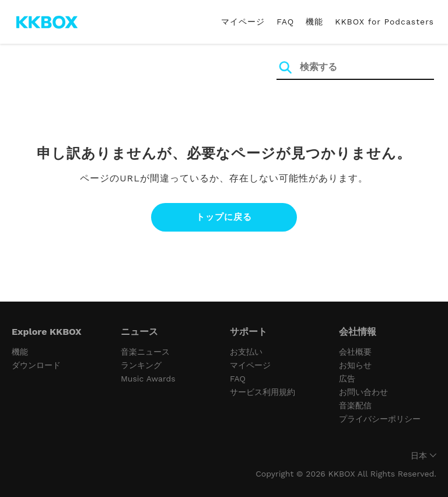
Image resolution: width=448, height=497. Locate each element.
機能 (314, 22)
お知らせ (355, 365)
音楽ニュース (145, 352)
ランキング (141, 365)
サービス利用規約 (262, 392)
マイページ (243, 22)
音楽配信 (355, 405)
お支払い (246, 352)
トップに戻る (224, 217)
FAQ (285, 22)
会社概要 (355, 352)
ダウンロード (36, 365)
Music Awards (148, 379)
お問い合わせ (363, 392)
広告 (347, 379)
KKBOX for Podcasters (384, 22)
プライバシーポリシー (380, 419)
